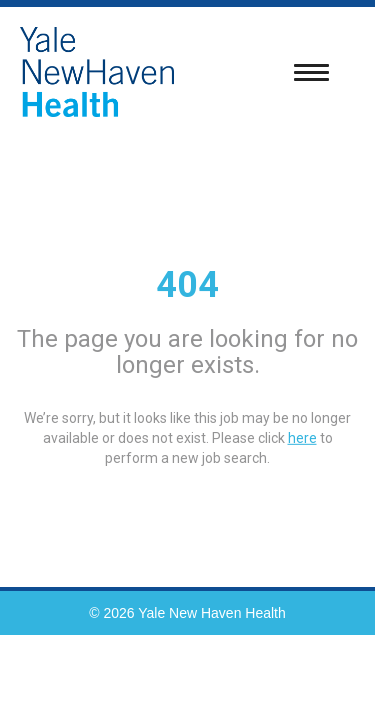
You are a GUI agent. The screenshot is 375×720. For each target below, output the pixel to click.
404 (187, 285)
